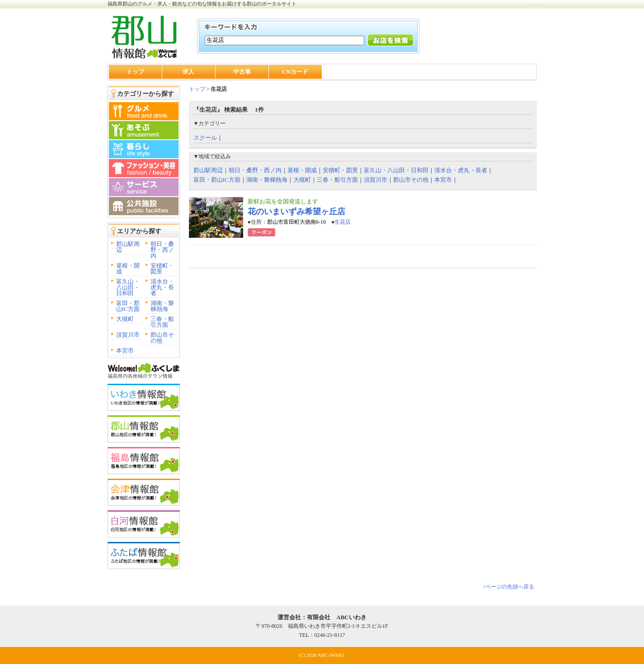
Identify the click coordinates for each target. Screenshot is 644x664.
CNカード (295, 72)
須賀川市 (128, 335)
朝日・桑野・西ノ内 (162, 250)
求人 (188, 72)
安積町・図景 (162, 268)
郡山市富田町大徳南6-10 (296, 222)
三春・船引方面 (162, 322)
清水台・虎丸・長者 (162, 287)
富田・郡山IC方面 (128, 306)
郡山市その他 (162, 338)
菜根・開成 (128, 268)
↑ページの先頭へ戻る (508, 587)
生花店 (343, 222)
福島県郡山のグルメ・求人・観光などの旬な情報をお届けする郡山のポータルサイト (202, 4)
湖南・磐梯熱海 (162, 306)
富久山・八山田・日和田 (128, 287)
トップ (135, 72)
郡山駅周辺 (128, 247)
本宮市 (125, 351)
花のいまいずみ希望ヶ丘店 (296, 212)
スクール (205, 138)
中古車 (242, 72)
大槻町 (125, 319)
